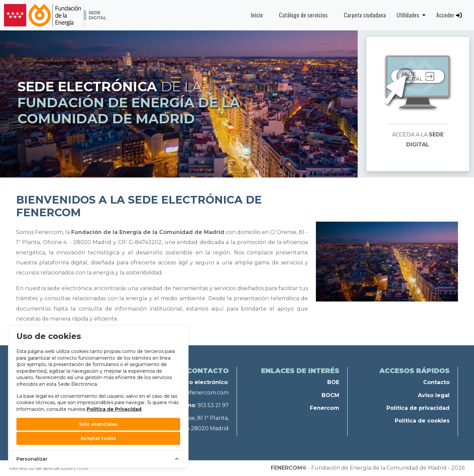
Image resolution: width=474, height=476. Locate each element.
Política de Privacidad (114, 409)
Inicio (257, 15)
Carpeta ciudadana (365, 15)
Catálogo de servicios (304, 15)
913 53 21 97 (213, 405)
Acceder (449, 15)
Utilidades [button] (409, 15)
